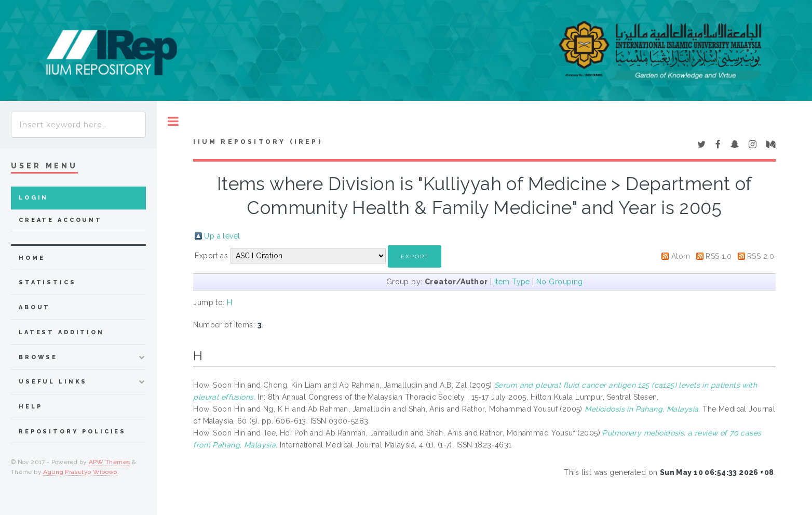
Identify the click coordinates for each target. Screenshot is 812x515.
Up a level (222, 236)
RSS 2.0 (761, 256)
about (35, 307)
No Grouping (560, 282)
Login (33, 198)
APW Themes (110, 462)
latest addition (62, 332)
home (32, 258)
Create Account (60, 220)
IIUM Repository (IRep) (258, 142)
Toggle (173, 121)
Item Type (512, 282)
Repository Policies (72, 432)
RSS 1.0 (719, 256)
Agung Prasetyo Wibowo (80, 472)
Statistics (48, 282)
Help (30, 407)
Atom (681, 256)
